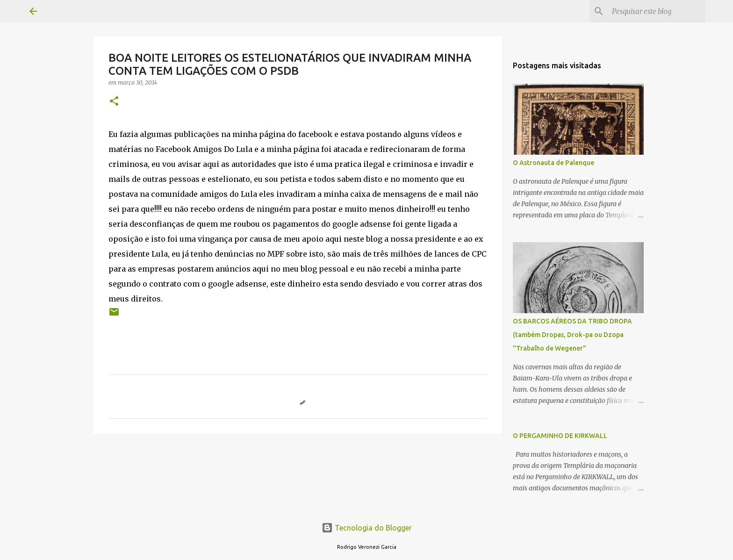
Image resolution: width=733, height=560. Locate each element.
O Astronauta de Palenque (553, 163)
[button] (114, 102)
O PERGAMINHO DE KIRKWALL (560, 436)
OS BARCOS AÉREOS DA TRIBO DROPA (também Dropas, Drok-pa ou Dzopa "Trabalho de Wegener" (572, 335)
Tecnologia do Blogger (367, 528)
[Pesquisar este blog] (656, 11)
